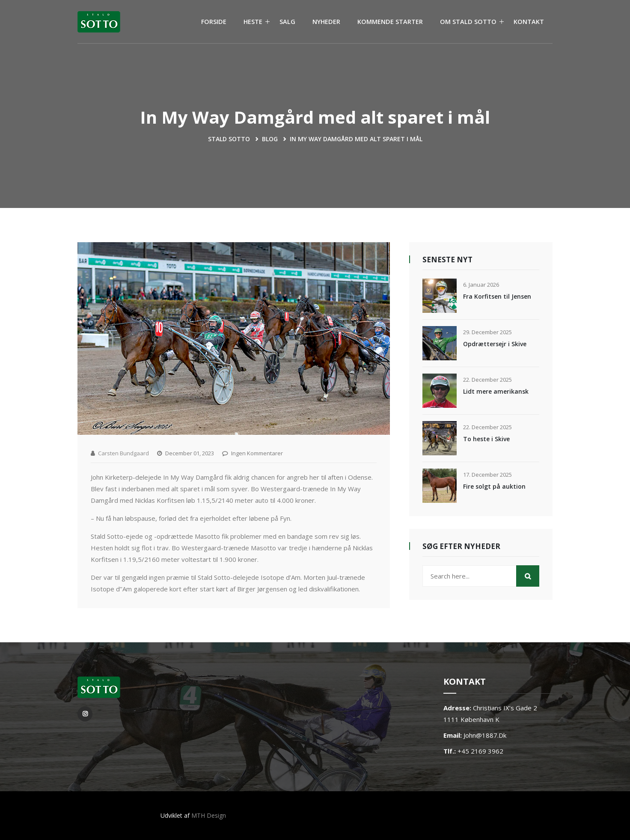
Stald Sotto (229, 139)
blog (270, 139)
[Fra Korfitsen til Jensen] (440, 296)
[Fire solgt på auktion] (440, 486)
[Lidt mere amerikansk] (440, 391)
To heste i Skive (486, 439)
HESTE (253, 22)
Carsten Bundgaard (123, 453)
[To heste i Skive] (440, 438)
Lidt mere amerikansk (496, 391)
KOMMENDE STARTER (390, 22)
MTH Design (209, 815)
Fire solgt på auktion (494, 486)
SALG (287, 22)
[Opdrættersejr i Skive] (440, 343)
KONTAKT (529, 22)
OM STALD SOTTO (468, 22)
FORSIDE (214, 22)
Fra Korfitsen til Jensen (497, 296)
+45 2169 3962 (480, 751)
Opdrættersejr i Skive (495, 344)
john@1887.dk (485, 735)
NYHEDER (326, 22)
